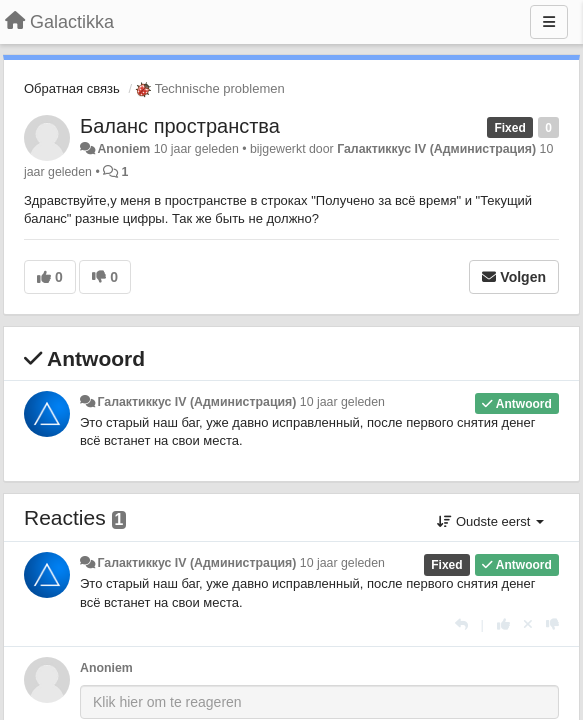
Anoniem (123, 149)
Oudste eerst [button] (490, 521)
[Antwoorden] (461, 624)
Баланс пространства (180, 126)
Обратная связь (72, 88)
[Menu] (549, 22)
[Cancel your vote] (528, 624)
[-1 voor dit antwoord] (552, 624)
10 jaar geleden (342, 402)
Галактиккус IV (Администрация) (436, 149)
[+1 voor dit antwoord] (503, 624)
